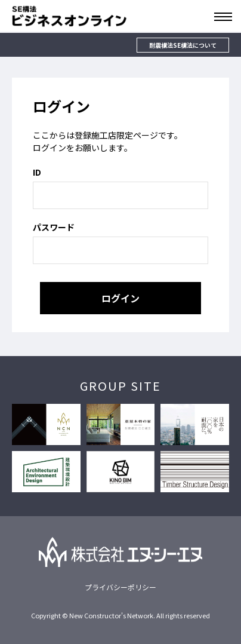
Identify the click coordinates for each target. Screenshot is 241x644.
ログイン (120, 298)
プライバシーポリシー (120, 587)
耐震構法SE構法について (183, 45)
